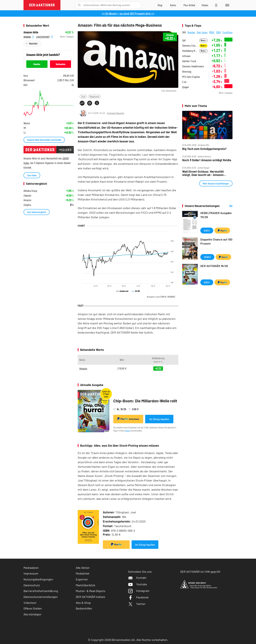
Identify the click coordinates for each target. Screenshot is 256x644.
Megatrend (94, 96)
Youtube (137, 584)
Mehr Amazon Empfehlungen (216, 183)
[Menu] (227, 5)
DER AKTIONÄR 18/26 (214, 266)
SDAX (218, 32)
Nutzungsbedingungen (38, 579)
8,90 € (207, 282)
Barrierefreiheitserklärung (41, 591)
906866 (29, 37)
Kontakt (137, 578)
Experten (82, 579)
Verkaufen (60, 64)
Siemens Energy (190, 46)
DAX (184, 32)
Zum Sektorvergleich (37, 212)
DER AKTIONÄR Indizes (90, 597)
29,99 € (207, 257)
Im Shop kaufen (159, 419)
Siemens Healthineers (193, 66)
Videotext (30, 603)
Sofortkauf (128, 419)
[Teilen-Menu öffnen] (82, 103)
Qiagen (186, 87)
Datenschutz (32, 585)
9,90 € (207, 230)
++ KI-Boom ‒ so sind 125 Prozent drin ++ (128, 13)
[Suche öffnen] (79, 5)
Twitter (137, 604)
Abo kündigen (32, 614)
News (203, 40)
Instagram (139, 591)
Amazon (83, 368)
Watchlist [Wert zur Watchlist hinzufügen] (33, 43)
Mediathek (83, 573)
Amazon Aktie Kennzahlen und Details (44, 140)
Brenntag (187, 72)
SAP (184, 40)
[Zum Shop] (160, 5)
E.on (184, 82)
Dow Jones (202, 32)
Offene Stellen (33, 608)
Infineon (186, 56)
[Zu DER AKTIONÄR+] (189, 5)
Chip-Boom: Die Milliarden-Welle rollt (145, 401)
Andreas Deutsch (116, 113)
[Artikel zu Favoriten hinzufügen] (97, 103)
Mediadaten (31, 568)
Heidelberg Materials (190, 51)
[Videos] (205, 5)
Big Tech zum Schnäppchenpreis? (204, 149)
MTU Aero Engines (191, 77)
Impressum (31, 573)
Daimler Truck (189, 61)
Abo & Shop (83, 603)
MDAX (212, 32)
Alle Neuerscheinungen (227, 206)
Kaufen (37, 64)
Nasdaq (191, 32)
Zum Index (32, 175)
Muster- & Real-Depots (91, 591)
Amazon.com (161, 297)
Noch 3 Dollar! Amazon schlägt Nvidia (207, 160)
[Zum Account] (173, 5)
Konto (128, 431)
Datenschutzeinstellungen (41, 597)
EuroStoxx (228, 32)
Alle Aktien (83, 568)
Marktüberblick (85, 585)
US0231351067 (44, 37)
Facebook (138, 597)
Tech (83, 96)
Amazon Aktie (31, 32)
